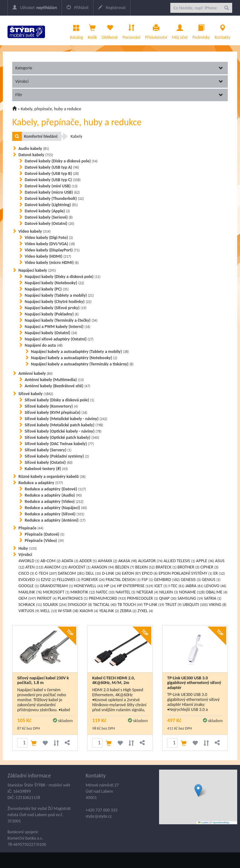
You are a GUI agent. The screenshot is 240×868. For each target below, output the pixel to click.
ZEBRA (128, 611)
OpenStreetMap (221, 823)
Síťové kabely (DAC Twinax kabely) (59, 444)
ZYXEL (145, 611)
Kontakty (222, 30)
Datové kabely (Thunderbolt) (54, 198)
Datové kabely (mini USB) (51, 186)
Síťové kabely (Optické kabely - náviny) (63, 431)
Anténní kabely (35, 373)
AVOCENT (80, 567)
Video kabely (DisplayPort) (52, 250)
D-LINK (111, 573)
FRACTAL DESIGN (123, 580)
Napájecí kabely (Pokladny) (52, 314)
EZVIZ (48, 580)
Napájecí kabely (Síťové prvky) (56, 308)
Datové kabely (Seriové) (49, 217)
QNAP (168, 598)
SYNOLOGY (80, 605)
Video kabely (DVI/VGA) (50, 244)
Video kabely (35, 231)
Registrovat (112, 8)
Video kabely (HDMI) (48, 256)
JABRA (194, 586)
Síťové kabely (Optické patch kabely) (62, 437)
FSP (147, 580)
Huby (27, 548)
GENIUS (211, 580)
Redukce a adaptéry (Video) (54, 501)
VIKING (217, 605)
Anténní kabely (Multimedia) (54, 380)
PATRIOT (47, 598)
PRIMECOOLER (142, 598)
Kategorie (119, 68)
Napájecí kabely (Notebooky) (54, 283)
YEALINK (109, 611)
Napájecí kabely (37, 270)
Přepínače (31, 528)
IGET (161, 586)
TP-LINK (154, 605)
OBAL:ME (216, 592)
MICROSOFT (56, 592)
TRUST (174, 605)
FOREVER (93, 580)
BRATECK (166, 567)
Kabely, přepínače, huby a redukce (51, 109)
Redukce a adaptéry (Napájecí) (56, 508)
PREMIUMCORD (107, 598)
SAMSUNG (190, 598)
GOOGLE (29, 586)
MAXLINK (30, 592)
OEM (27, 598)
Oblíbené (110, 30)
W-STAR (68, 611)
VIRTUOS (29, 611)
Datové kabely (36, 155)
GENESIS (191, 580)
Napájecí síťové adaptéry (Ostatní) (59, 339)
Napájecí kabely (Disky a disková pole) (63, 277)
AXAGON (103, 567)
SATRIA (213, 598)
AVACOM (56, 567)
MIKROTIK (83, 592)
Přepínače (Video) (44, 541)
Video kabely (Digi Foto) (49, 238)
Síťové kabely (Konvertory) (51, 406)
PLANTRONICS (72, 598)
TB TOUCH (130, 605)
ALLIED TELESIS (180, 561)
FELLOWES (69, 580)
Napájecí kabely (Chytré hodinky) (58, 302)
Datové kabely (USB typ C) (53, 180)
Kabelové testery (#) (46, 469)
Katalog (77, 30)
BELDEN (125, 567)
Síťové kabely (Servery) (48, 450)
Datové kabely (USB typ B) (52, 174)
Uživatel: (35, 8)
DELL (93, 573)
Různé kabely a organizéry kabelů (52, 476)
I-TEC (176, 586)
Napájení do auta (44, 345)
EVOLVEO (29, 580)
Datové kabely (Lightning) (51, 205)
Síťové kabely (36, 394)
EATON (131, 573)
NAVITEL (126, 592)
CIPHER (209, 567)
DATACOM (71, 573)
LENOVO (215, 586)
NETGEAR (147, 592)
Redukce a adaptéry (41, 483)
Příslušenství (156, 30)
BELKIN (145, 567)
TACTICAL (105, 605)
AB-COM (50, 561)
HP (110, 586)
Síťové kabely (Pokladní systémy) (57, 456)
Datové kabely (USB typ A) (52, 167)
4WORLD (29, 561)
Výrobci (119, 81)
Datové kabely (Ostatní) (50, 223)
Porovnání (131, 30)
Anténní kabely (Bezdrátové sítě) (57, 386)
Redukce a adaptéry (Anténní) (55, 520)
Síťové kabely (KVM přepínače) (56, 412)
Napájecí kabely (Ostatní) (51, 333)
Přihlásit (77, 8)
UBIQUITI (195, 605)
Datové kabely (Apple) (47, 211)
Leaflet (203, 823)
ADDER (88, 561)
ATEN (34, 567)
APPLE (205, 561)
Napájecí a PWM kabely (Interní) (57, 327)
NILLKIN (168, 592)
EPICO (150, 573)
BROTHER (188, 567)
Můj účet (180, 30)
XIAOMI (89, 611)
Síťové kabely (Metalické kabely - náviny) (66, 419)
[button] (198, 790)
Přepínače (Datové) (45, 534)
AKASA (127, 561)
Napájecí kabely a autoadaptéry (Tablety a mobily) (80, 352)
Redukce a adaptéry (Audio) (53, 495)
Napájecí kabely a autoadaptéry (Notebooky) (74, 358)
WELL (49, 611)
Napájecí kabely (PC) (47, 289)
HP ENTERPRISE (135, 586)
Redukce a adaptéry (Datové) (55, 489)
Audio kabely (34, 149)
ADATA (70, 561)
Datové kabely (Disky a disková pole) (61, 161)
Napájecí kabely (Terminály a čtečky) (61, 320)
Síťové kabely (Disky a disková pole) (59, 400)
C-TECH (46, 573)
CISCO (26, 573)
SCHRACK (30, 605)
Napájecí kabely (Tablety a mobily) (59, 295)
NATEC (105, 592)
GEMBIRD (167, 580)
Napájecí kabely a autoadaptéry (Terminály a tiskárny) (82, 364)
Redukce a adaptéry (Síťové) (55, 514)
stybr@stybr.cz (99, 816)
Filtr (119, 95)
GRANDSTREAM (56, 586)
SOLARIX (55, 605)
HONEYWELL (88, 586)
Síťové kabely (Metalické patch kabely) (64, 425)
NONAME (192, 592)
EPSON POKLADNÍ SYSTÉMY (186, 573)
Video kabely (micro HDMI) (52, 263)
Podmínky (201, 30)
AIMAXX (107, 561)
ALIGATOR (150, 561)
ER (219, 573)
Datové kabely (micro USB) (52, 192)
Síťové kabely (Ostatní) (49, 462)
